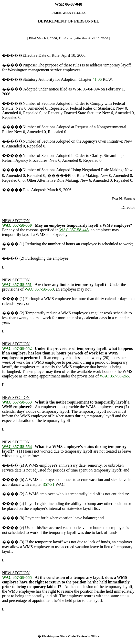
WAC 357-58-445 (74, 230)
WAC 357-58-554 (17, 447)
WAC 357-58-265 (114, 376)
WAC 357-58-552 (17, 348)
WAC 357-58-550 (17, 225)
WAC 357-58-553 (17, 402)
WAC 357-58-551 (17, 285)
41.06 (97, 79)
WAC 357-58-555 (17, 577)
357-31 (49, 484)
